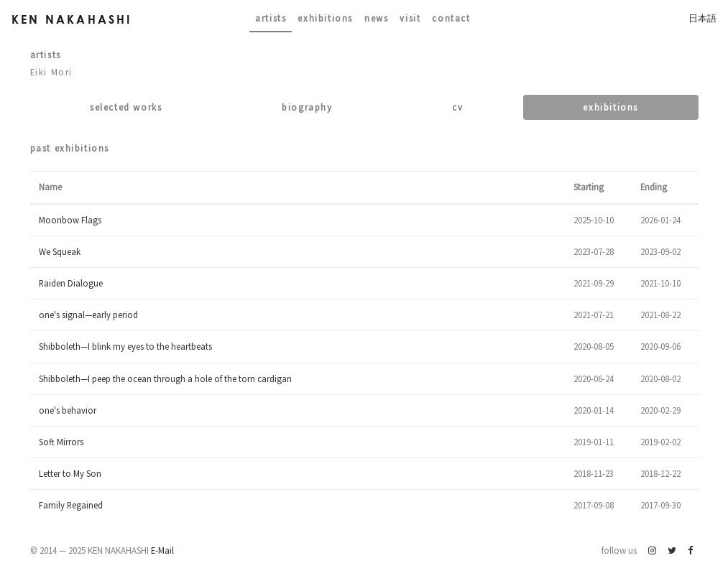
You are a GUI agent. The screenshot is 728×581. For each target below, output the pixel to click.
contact (451, 18)
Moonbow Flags (70, 220)
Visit (410, 18)
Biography (307, 107)
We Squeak (60, 251)
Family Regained (71, 505)
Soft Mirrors (61, 442)
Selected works (126, 107)
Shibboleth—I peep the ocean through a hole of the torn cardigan (165, 378)
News (376, 18)
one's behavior (68, 410)
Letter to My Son (70, 473)
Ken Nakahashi (72, 19)
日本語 (702, 18)
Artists (271, 18)
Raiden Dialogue (71, 283)
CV (457, 107)
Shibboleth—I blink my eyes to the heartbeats (125, 346)
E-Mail (162, 550)
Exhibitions (325, 18)
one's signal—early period (88, 315)
